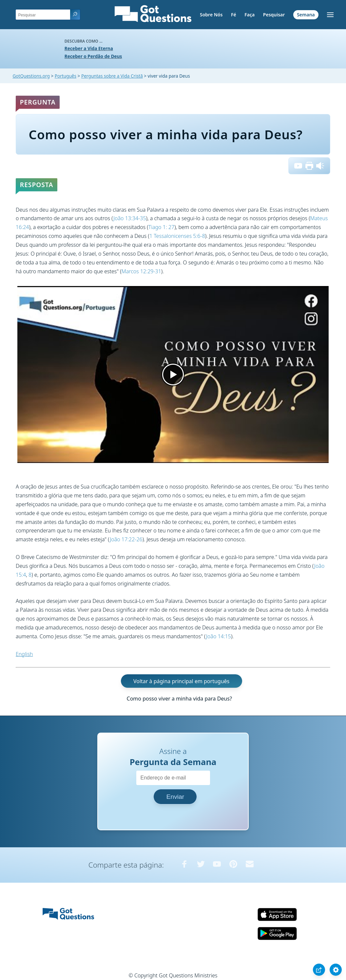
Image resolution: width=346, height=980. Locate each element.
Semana (306, 15)
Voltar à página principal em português (181, 681)
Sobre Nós (211, 15)
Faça (250, 15)
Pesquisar (274, 15)
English (24, 654)
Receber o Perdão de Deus (93, 56)
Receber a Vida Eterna (89, 48)
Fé (234, 15)
